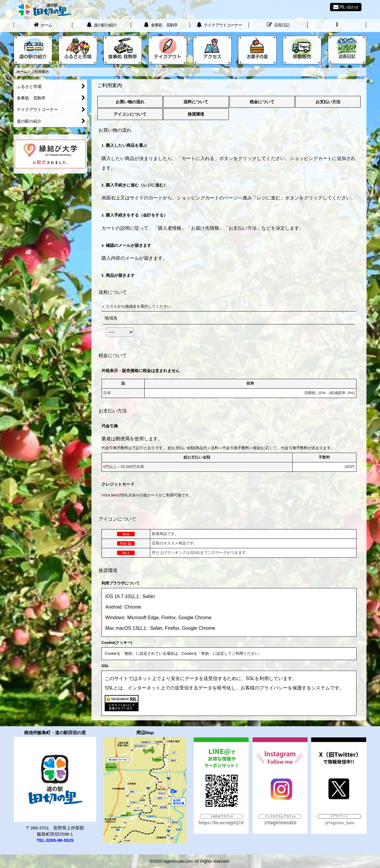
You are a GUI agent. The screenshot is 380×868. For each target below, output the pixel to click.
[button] (337, 26)
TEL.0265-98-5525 (55, 840)
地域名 (111, 318)
